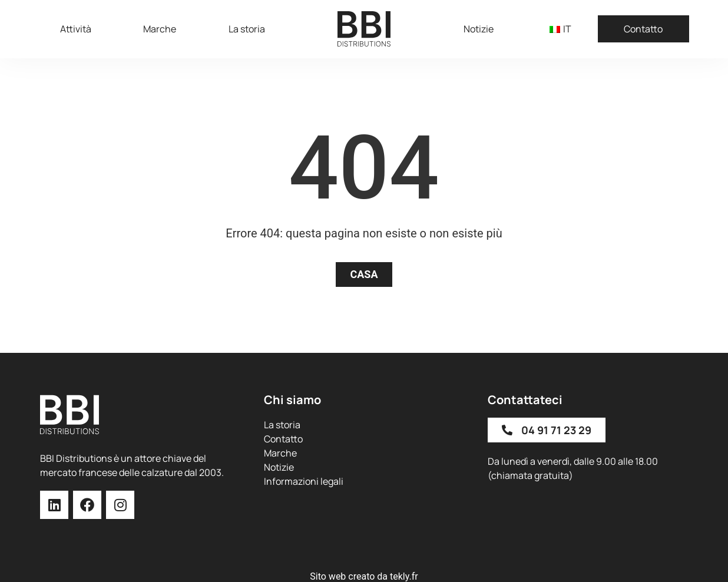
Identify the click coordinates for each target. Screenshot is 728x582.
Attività (76, 29)
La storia (247, 29)
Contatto (643, 29)
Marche (160, 29)
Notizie (479, 29)
